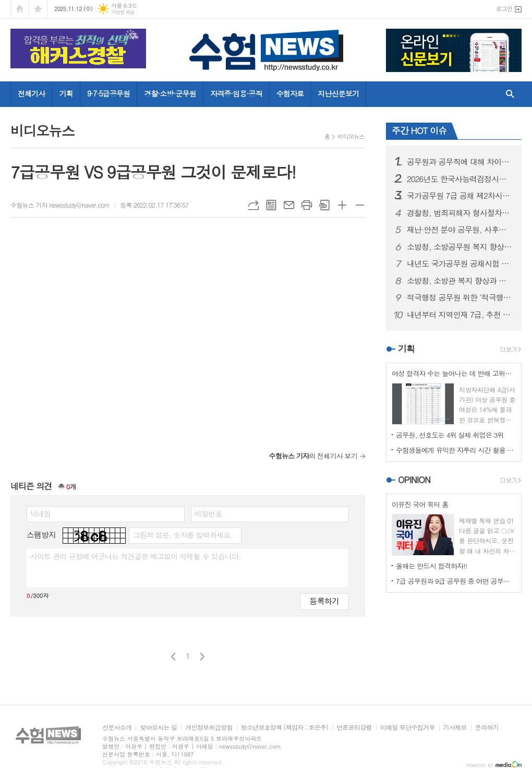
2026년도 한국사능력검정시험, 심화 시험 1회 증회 (460, 179)
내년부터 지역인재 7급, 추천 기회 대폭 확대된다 (460, 315)
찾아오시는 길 (158, 728)
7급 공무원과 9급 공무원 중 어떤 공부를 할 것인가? (456, 581)
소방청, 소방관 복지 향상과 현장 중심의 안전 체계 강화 (460, 281)
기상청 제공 (123, 12)
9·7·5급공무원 (108, 93)
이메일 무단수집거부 (408, 728)
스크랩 (324, 205)
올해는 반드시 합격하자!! (431, 566)
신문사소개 (117, 728)
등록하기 (324, 601)
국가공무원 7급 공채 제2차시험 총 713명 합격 (460, 196)
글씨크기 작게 (360, 205)
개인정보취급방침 (209, 728)
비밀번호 (208, 513)
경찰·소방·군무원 (170, 93)
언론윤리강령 (354, 728)
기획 (66, 93)
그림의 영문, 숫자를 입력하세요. (182, 535)
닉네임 (40, 513)
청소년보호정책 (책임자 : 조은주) (285, 728)
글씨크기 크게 (342, 205)
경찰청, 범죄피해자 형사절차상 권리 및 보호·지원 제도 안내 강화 (460, 213)
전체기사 (32, 93)
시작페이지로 (20, 9)
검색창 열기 (508, 94)
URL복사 (253, 205)
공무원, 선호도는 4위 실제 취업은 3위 (450, 435)
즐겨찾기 (38, 9)
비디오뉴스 (351, 136)
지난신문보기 (338, 93)
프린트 (307, 205)
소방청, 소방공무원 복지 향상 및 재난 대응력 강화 (460, 247)
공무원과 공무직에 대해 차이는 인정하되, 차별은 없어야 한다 (460, 162)
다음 (202, 657)
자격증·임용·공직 (236, 93)
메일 (289, 205)
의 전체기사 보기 (313, 456)
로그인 (504, 9)
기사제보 (455, 728)
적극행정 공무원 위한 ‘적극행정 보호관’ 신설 (460, 297)
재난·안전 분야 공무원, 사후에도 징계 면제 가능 (460, 230)
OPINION (414, 479)
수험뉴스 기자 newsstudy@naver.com (60, 205)
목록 (271, 205)
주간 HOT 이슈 (419, 130)
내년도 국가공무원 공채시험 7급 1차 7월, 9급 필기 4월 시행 (460, 263)
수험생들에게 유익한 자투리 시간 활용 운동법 (456, 450)
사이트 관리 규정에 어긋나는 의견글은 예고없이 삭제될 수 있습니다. (136, 556)
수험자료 (290, 93)
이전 (173, 657)
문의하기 (487, 728)
